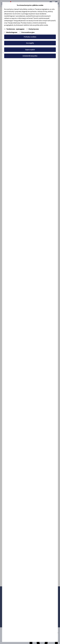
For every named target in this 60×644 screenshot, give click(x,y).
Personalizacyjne (27, 32)
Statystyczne (33, 29)
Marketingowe (11, 32)
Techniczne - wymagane (14, 29)
